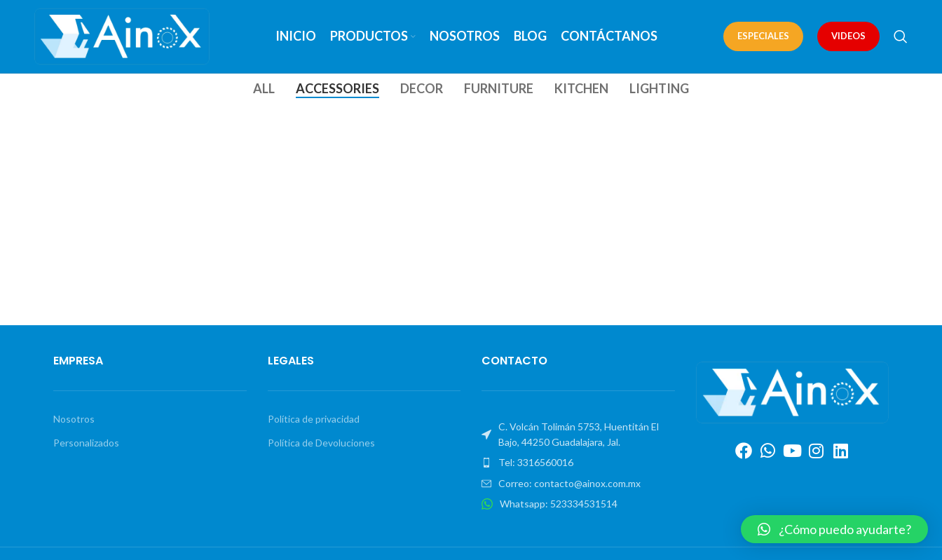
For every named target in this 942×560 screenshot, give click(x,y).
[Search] (901, 36)
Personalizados (86, 443)
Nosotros (74, 419)
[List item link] (578, 463)
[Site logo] (122, 35)
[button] (834, 529)
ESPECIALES (763, 36)
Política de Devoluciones (321, 443)
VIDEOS (848, 36)
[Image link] (793, 391)
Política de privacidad (314, 419)
